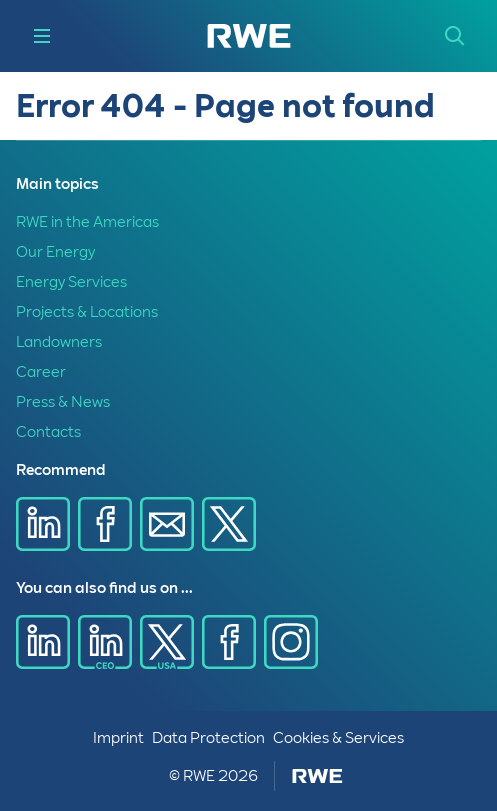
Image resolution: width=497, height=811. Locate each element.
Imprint (118, 738)
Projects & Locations (87, 312)
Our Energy (55, 252)
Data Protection (208, 738)
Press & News (63, 402)
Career (41, 372)
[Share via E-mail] (167, 524)
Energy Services (71, 282)
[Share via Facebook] (105, 524)
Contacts (48, 432)
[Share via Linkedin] (43, 524)
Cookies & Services (338, 738)
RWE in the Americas (87, 222)
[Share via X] (229, 524)
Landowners (59, 342)
